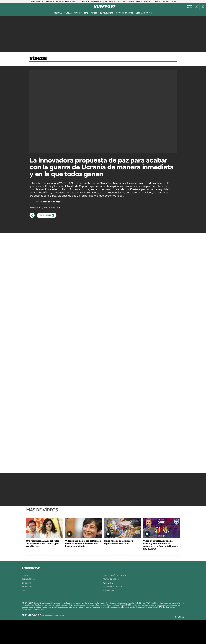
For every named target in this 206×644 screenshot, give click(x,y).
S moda (119, 636)
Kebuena (147, 632)
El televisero (107, 13)
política (58, 13)
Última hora (189, 7)
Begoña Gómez (107, 2)
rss (24, 591)
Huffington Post (76, 632)
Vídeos (38, 59)
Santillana (98, 628)
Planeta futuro (138, 632)
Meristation (144, 636)
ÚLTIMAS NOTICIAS (144, 13)
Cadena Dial (119, 632)
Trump (118, 2)
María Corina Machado (132, 2)
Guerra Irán (48, 2)
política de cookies (111, 579)
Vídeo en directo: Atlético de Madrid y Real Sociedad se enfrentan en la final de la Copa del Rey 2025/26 (161, 545)
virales (78, 13)
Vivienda (75, 2)
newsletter (27, 587)
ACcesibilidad (109, 591)
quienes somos (28, 579)
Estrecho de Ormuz (62, 2)
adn (140, 628)
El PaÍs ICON (109, 636)
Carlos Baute (148, 2)
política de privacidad (112, 587)
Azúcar (166, 2)
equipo (25, 575)
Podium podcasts (97, 636)
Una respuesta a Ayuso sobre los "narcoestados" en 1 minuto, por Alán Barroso (43, 543)
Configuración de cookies (114, 575)
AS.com (131, 628)
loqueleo (131, 636)
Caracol (150, 628)
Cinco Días (109, 632)
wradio (99, 632)
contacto (26, 583)
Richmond (71, 636)
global (68, 13)
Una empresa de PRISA (50, 630)
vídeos (94, 13)
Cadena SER (123, 628)
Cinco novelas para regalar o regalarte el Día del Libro (119, 542)
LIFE (86, 13)
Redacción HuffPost (50, 202)
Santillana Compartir (112, 628)
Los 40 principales (86, 628)
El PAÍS (73, 628)
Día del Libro (176, 2)
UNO (91, 632)
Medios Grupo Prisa (50, 637)
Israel (83, 2)
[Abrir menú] (3, 6)
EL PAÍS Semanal (128, 632)
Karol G (158, 2)
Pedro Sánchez (93, 2)
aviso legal (108, 583)
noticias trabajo (125, 13)
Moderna (84, 636)
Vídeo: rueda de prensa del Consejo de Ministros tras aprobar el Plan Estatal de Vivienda (83, 543)
